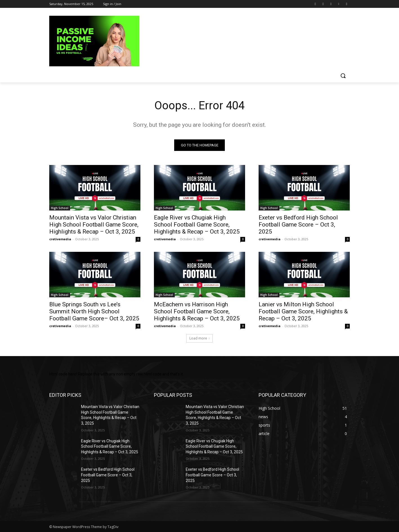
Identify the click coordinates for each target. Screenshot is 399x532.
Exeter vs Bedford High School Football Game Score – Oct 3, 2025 (298, 225)
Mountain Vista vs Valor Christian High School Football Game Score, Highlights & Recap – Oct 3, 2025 (94, 225)
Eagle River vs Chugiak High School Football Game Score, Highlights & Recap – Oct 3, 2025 (197, 225)
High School (60, 208)
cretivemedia (60, 239)
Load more (199, 338)
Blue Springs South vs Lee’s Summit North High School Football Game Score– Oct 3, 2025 (94, 311)
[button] (343, 76)
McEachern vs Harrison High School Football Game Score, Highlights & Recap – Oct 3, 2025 (197, 311)
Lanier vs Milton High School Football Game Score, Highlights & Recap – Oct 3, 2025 (303, 311)
